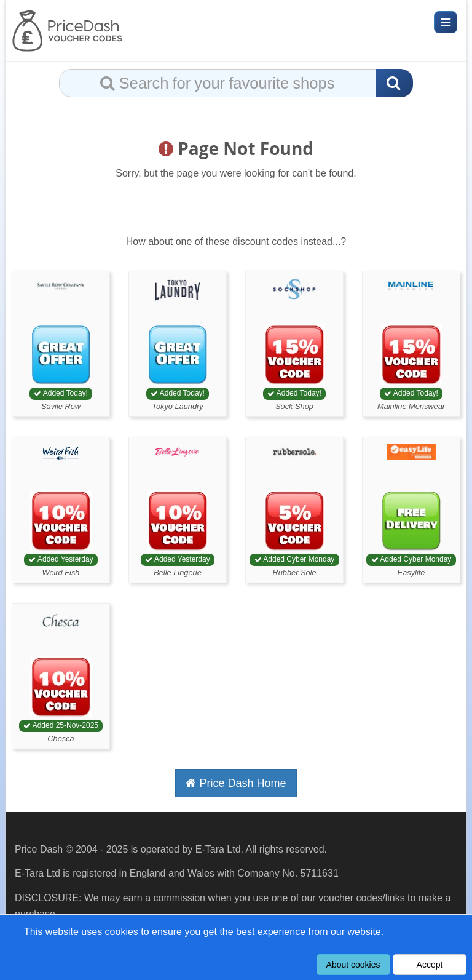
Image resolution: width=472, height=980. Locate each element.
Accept (430, 965)
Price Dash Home (236, 783)
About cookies (353, 965)
